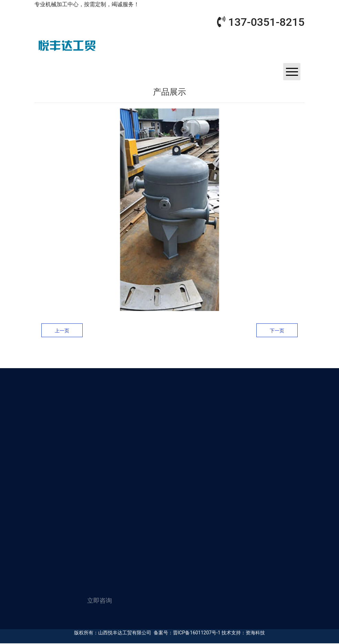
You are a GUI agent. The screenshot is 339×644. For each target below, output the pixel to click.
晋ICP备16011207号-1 (197, 633)
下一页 (277, 331)
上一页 (62, 331)
